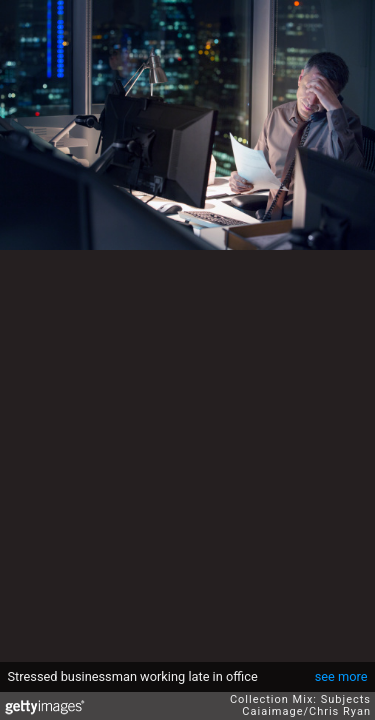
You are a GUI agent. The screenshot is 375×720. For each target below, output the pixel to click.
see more (341, 676)
